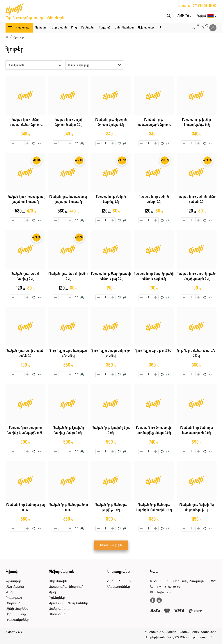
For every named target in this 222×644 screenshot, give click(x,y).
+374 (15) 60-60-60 (204, 6)
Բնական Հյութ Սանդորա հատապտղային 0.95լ (197, 431)
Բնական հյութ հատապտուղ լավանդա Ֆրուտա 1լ (25, 199)
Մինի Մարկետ (124, 28)
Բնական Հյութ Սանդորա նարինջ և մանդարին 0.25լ (25, 431)
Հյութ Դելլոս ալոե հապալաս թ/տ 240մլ (68, 354)
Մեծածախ (58, 614)
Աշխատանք (146, 28)
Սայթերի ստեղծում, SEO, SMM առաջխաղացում (178, 638)
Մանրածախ (59, 609)
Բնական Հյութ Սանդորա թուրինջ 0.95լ (111, 508)
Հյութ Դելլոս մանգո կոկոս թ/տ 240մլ (111, 354)
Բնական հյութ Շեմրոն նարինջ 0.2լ (111, 199)
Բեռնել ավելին (111, 545)
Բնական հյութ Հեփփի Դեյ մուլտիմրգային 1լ (197, 508)
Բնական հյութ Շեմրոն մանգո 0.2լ (154, 199)
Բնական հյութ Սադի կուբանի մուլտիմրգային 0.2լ (197, 276)
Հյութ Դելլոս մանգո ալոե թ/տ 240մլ (197, 354)
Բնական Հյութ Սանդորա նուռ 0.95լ (68, 508)
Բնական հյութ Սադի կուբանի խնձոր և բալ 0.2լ (111, 276)
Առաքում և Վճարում (66, 587)
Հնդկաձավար (119, 581)
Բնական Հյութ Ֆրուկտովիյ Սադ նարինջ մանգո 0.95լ (154, 431)
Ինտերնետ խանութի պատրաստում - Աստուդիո (181, 632)
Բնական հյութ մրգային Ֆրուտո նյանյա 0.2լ (111, 122)
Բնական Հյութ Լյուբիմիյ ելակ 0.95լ (111, 431)
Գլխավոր (41, 28)
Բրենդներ (88, 28)
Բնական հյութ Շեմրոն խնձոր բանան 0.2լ (197, 199)
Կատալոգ (18, 28)
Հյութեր (19, 38)
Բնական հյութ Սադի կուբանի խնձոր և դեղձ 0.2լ (154, 276)
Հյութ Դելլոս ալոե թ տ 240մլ (154, 351)
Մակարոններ (119, 587)
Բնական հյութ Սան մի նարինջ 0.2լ (25, 276)
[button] (161, 28)
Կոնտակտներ (17, 620)
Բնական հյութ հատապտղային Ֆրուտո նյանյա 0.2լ (154, 123)
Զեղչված (105, 28)
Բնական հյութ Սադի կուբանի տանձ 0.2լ (25, 354)
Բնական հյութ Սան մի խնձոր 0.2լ (68, 276)
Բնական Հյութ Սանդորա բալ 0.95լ (25, 508)
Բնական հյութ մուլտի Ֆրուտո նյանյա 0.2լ (68, 122)
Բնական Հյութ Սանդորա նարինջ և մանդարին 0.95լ (154, 508)
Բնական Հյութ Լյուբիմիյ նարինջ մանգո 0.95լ (68, 431)
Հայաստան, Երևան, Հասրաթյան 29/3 (185, 581)
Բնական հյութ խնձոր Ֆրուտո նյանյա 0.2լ (197, 122)
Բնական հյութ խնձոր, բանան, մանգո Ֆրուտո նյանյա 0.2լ (25, 123)
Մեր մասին (59, 28)
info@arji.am (163, 592)
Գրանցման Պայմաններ (68, 603)
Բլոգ (74, 28)
